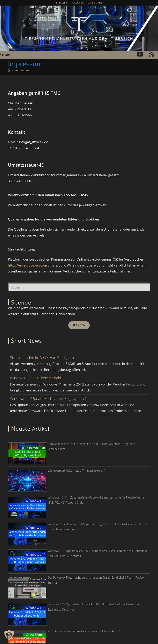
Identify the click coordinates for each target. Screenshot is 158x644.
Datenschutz (95, 3)
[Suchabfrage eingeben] (79, 287)
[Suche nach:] (14, 55)
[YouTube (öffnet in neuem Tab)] (140, 54)
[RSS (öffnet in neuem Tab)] (152, 54)
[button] (9, 635)
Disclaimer (78, 3)
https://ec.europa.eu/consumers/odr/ (36, 265)
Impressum (63, 3)
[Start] (9, 70)
